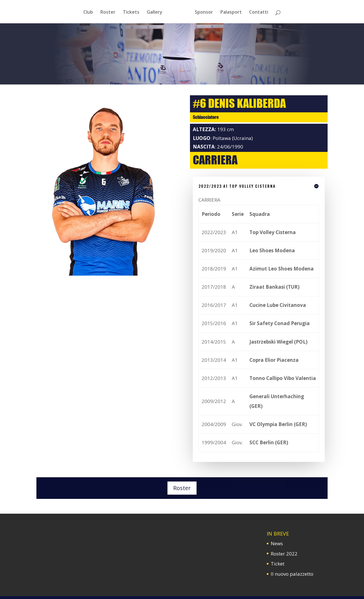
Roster (182, 488)
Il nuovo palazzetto (292, 574)
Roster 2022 (284, 554)
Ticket (278, 564)
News (277, 543)
